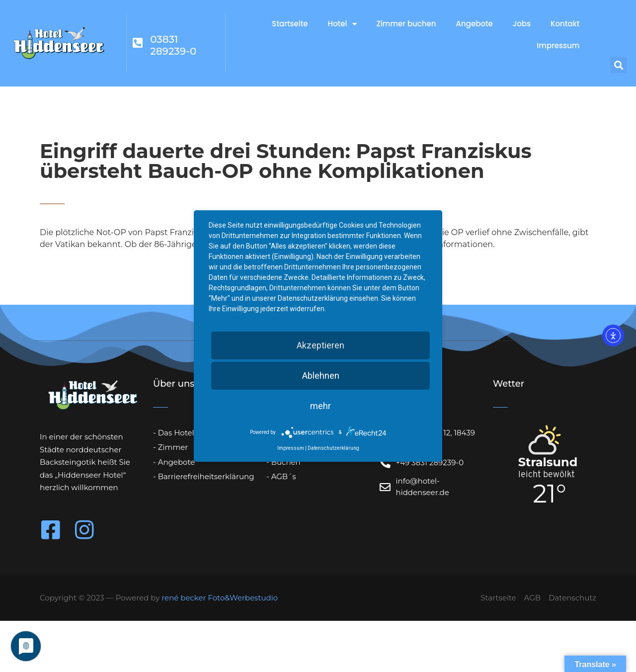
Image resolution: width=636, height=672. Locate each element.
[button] (618, 65)
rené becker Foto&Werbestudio (220, 598)
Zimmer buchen (406, 24)
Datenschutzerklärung (333, 448)
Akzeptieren (320, 345)
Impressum (558, 45)
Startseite (290, 24)
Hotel (342, 24)
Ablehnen (321, 376)
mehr (320, 406)
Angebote (475, 24)
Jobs (522, 24)
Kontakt (565, 24)
